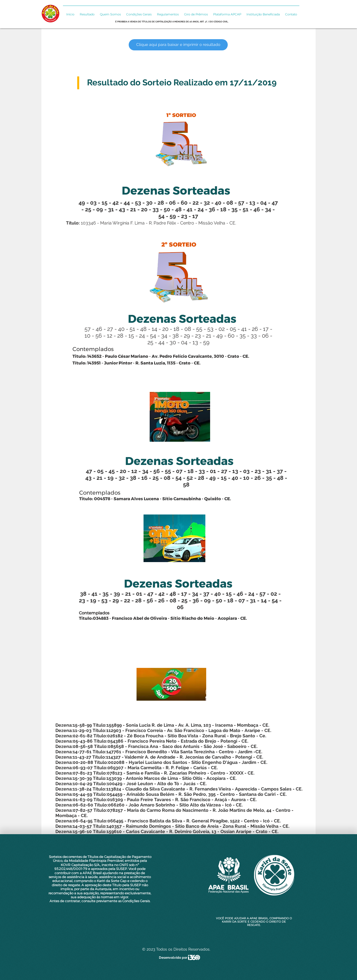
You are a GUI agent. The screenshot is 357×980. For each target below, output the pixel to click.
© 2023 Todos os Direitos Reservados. (176, 949)
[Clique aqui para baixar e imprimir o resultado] (178, 45)
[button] (87, 12)
